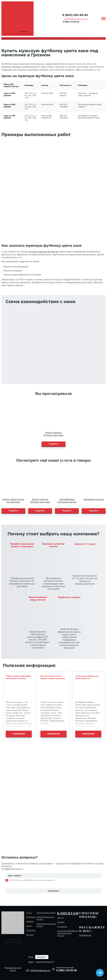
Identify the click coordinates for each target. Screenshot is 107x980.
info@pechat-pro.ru (76, 19)
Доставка (31, 930)
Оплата (30, 935)
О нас (29, 913)
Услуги (61, 918)
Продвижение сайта (13, 969)
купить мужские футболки (44, 252)
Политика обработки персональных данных (68, 933)
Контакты (31, 917)
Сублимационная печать (45, 918)
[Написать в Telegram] (100, 973)
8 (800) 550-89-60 (75, 15)
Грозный (41, 957)
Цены (29, 926)
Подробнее (54, 444)
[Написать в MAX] (100, 963)
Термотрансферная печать (46, 925)
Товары (61, 922)
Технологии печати (46, 913)
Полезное (62, 926)
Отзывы (30, 921)
